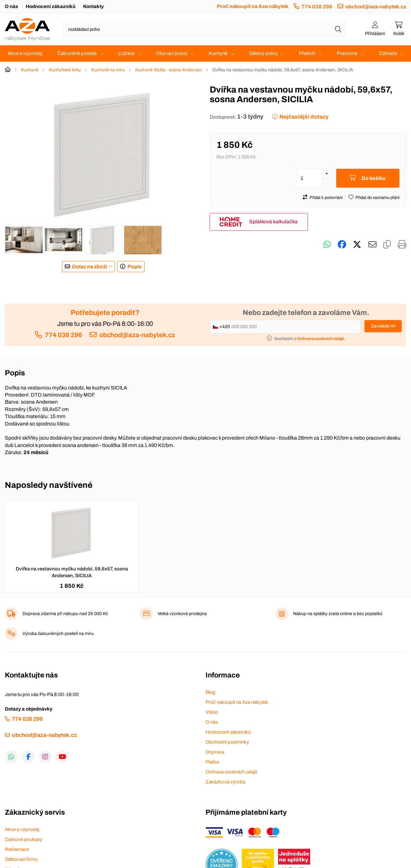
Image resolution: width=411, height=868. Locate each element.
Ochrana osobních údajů (231, 772)
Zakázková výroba (225, 782)
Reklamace (17, 849)
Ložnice (126, 53)
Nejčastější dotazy (304, 117)
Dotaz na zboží (89, 267)
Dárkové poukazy (24, 839)
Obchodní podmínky (227, 742)
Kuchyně (218, 53)
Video (212, 712)
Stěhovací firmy (21, 859)
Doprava (215, 752)
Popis (135, 267)
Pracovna (347, 53)
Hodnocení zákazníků (51, 6)
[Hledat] (338, 29)
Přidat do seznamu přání (377, 198)
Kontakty (93, 6)
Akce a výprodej (25, 53)
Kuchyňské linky (65, 70)
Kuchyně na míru (108, 70)
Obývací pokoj (172, 53)
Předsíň (307, 53)
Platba (212, 762)
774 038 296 (317, 7)
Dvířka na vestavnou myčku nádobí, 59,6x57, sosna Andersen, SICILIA (72, 572)
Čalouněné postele (77, 53)
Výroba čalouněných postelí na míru (58, 634)
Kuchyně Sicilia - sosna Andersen (169, 70)
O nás (11, 6)
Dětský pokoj (263, 53)
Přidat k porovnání (326, 198)
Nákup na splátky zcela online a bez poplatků (338, 614)
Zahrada (388, 53)
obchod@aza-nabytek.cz (376, 7)
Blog (210, 692)
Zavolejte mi (383, 326)
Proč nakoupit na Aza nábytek (253, 6)
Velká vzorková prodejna (182, 614)
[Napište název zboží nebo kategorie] (204, 29)
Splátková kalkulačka (273, 222)
